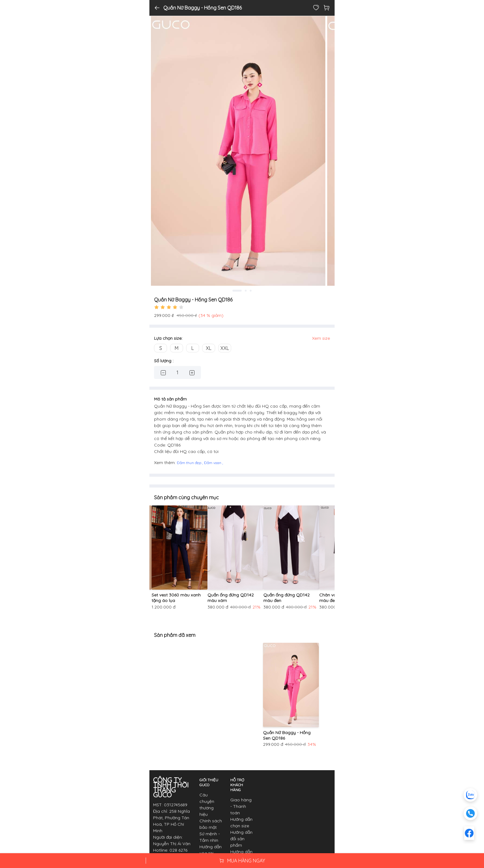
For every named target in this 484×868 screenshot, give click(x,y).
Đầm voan (213, 463)
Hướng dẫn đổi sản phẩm (241, 839)
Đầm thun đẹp (190, 463)
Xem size (321, 338)
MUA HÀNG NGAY (242, 861)
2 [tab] (246, 291)
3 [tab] (251, 291)
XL (209, 348)
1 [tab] (237, 291)
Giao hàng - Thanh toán (241, 806)
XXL (225, 348)
